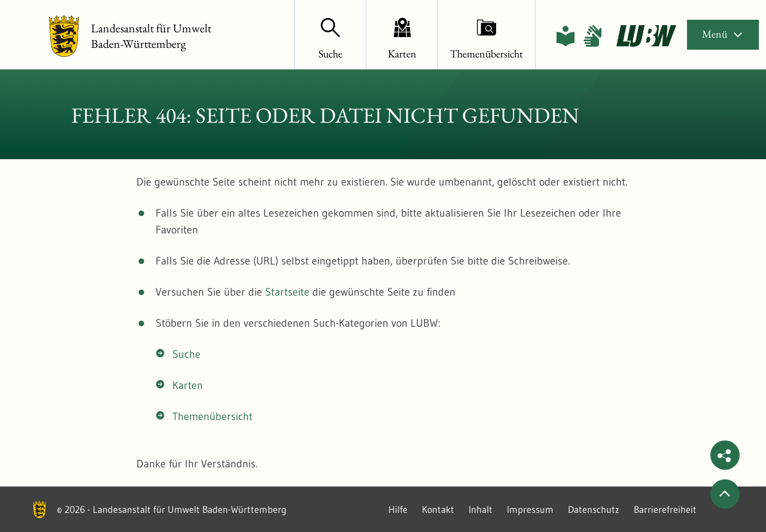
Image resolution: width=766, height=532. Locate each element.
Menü (723, 34)
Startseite (287, 292)
